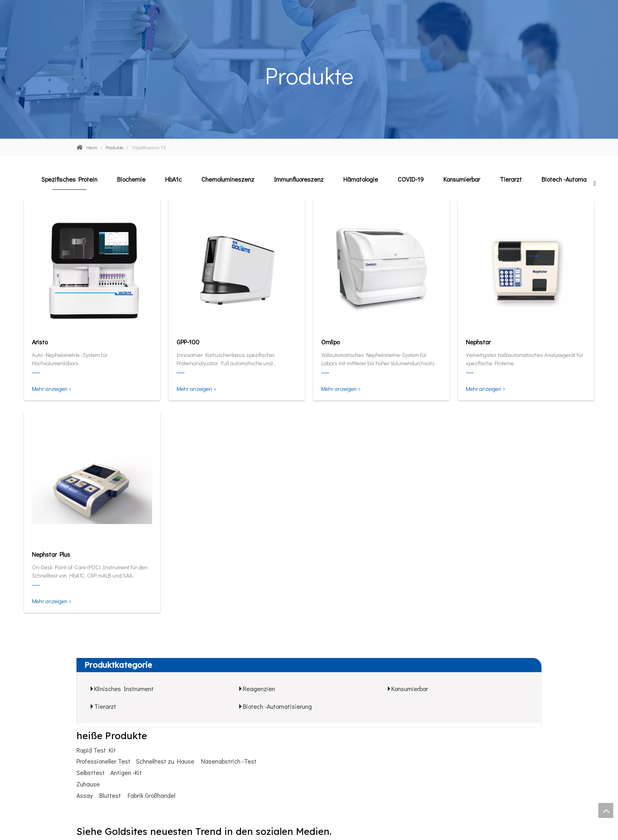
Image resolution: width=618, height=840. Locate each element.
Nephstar (478, 342)
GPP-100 (188, 342)
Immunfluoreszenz (299, 179)
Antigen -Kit (126, 772)
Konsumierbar (462, 179)
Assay (85, 795)
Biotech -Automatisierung (576, 179)
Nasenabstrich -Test (229, 761)
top (606, 810)
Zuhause (88, 784)
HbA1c (173, 179)
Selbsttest (91, 772)
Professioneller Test (103, 761)
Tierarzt (511, 179)
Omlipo (330, 342)
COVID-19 (411, 179)
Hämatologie (361, 179)
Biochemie (131, 179)
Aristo (40, 342)
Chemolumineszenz (228, 179)
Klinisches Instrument (124, 689)
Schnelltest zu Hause (165, 761)
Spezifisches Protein (69, 179)
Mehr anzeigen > (52, 389)
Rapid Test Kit (96, 750)
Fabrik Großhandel (152, 795)
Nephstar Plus (51, 554)
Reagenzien (259, 689)
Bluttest (110, 795)
